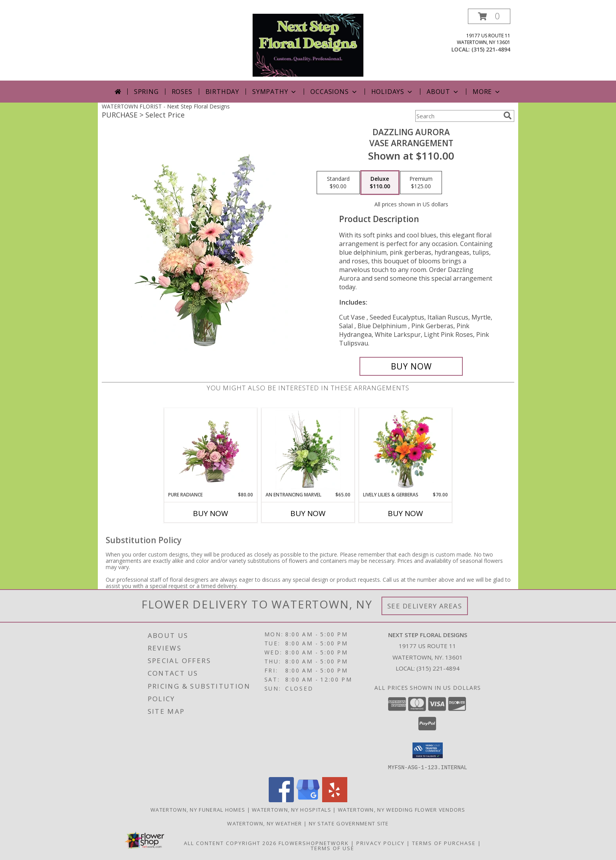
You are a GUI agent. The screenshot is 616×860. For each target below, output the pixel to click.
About (443, 92)
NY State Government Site (349, 823)
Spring (146, 92)
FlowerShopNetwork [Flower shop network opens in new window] (314, 843)
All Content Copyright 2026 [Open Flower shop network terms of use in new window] (230, 843)
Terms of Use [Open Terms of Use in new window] (333, 848)
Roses (182, 92)
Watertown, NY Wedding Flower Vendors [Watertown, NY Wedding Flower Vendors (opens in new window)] (402, 809)
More (487, 92)
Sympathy (275, 92)
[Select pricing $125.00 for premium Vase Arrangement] (421, 183)
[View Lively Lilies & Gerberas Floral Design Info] (406, 450)
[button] (489, 16)
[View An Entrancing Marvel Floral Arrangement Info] (308, 450)
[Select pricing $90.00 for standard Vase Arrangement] (338, 183)
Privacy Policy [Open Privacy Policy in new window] (380, 843)
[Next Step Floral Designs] (308, 45)
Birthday (222, 92)
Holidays (392, 92)
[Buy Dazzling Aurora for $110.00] (411, 366)
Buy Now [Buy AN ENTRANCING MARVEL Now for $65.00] (308, 513)
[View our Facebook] (281, 800)
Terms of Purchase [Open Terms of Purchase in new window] (444, 843)
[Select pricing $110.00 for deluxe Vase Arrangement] (380, 183)
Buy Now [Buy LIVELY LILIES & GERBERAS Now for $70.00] (405, 513)
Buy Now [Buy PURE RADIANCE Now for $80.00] (211, 513)
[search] (508, 116)
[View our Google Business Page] (308, 800)
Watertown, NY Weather (264, 823)
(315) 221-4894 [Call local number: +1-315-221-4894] (491, 49)
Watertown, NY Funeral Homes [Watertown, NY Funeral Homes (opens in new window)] (198, 809)
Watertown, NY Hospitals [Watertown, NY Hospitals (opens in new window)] (291, 809)
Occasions (334, 92)
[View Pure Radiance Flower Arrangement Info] (211, 450)
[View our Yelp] (335, 800)
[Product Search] (458, 116)
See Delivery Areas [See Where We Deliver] (425, 606)
